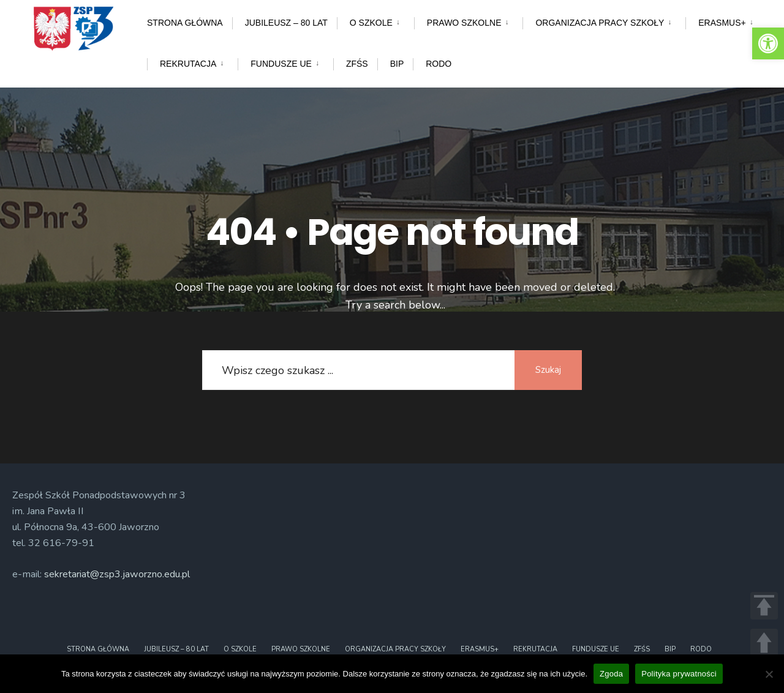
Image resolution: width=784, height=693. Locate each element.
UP (764, 642)
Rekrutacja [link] (188, 64)
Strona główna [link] (185, 23)
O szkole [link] (371, 23)
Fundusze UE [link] (281, 64)
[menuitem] (375, 21)
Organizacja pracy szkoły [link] (600, 23)
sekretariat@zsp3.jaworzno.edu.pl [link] (117, 574)
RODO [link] (439, 64)
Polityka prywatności (679, 674)
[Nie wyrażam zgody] (769, 674)
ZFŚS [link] (357, 64)
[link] (768, 43)
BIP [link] (397, 64)
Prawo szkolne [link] (464, 23)
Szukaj (548, 370)
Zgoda (611, 674)
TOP (764, 606)
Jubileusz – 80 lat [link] (286, 23)
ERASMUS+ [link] (722, 23)
